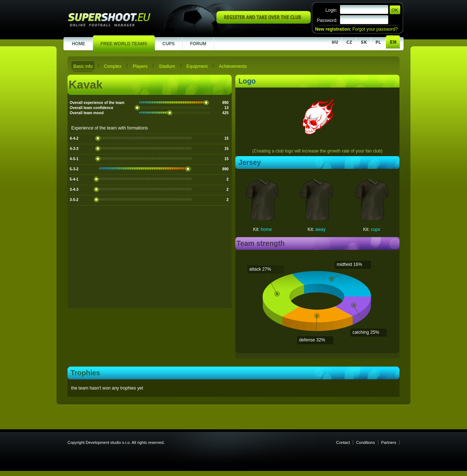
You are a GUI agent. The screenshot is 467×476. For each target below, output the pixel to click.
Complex (113, 66)
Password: (327, 20)
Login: (331, 10)
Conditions (366, 442)
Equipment (197, 66)
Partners (389, 442)
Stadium (167, 66)
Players (140, 66)
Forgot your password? (375, 29)
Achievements (233, 66)
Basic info (83, 66)
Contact (343, 442)
